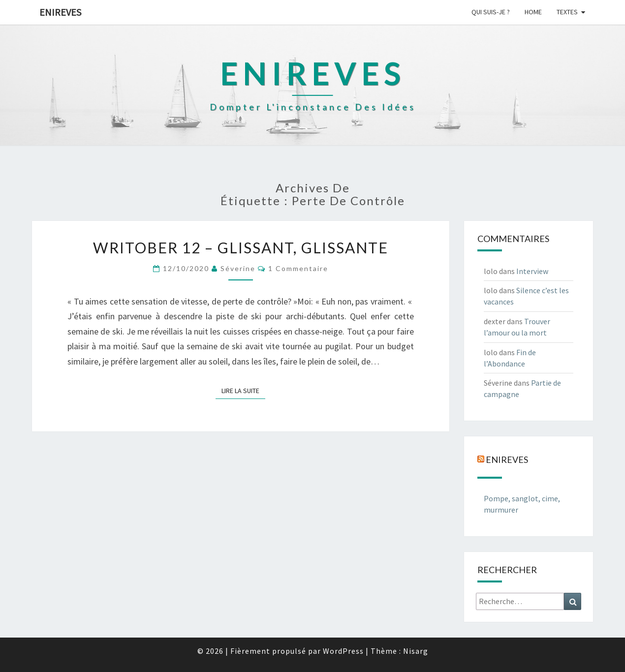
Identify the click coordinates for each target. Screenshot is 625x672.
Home (533, 12)
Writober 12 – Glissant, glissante (241, 247)
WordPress (343, 651)
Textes (567, 12)
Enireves (60, 12)
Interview (532, 271)
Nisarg (416, 651)
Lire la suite (243, 390)
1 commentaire (298, 268)
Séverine (238, 268)
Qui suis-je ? (491, 12)
